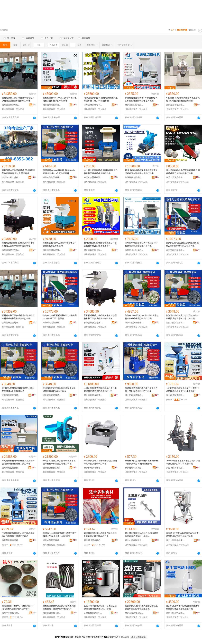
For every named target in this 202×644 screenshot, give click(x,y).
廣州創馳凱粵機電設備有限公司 (93, 468)
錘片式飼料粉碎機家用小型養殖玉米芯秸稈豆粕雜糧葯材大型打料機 (141, 172)
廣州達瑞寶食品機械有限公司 (176, 105)
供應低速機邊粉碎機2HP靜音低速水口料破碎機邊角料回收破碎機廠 (141, 99)
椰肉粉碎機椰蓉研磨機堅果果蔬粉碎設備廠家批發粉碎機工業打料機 (18, 462)
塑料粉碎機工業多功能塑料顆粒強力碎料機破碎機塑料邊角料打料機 (18, 99)
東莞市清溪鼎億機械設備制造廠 (176, 177)
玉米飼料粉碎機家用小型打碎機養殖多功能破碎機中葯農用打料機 (18, 535)
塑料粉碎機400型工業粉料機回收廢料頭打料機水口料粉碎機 (60, 244)
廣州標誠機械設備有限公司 (52, 468)
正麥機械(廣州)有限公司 (93, 613)
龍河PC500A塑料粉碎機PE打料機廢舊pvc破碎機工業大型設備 (60, 317)
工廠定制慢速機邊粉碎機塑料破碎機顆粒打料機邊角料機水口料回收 (100, 390)
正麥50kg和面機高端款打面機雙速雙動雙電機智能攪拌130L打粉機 (100, 607)
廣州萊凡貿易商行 (10, 540)
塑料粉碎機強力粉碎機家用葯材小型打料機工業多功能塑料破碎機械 (18, 244)
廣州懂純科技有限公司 (134, 468)
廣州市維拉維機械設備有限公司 (11, 468)
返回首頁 (125, 637)
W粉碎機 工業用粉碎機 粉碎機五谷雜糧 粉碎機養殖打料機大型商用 (183, 99)
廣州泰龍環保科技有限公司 (52, 105)
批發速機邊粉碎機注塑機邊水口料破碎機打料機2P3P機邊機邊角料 (100, 244)
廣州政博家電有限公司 (176, 395)
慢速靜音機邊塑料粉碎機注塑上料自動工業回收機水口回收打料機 (141, 390)
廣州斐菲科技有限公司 (11, 613)
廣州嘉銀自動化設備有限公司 (134, 105)
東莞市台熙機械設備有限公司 (93, 177)
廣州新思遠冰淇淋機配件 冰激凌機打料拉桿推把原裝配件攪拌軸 (142, 535)
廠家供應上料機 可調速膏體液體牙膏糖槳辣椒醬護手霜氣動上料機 (183, 607)
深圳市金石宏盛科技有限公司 (11, 177)
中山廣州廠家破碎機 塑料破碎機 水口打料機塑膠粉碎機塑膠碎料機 (101, 172)
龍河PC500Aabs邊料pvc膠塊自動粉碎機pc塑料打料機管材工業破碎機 (183, 244)
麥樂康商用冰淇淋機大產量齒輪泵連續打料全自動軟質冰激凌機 (141, 607)
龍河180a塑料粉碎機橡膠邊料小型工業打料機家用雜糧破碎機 (18, 390)
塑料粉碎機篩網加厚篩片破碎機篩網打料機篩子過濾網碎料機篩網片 (59, 607)
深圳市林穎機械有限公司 (93, 105)
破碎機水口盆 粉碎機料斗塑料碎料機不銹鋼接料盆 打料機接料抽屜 (142, 462)
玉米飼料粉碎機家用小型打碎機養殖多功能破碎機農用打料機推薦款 (182, 390)
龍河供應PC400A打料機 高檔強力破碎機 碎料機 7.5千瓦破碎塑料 (59, 172)
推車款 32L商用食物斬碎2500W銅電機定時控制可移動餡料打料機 (182, 535)
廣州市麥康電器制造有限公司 (134, 613)
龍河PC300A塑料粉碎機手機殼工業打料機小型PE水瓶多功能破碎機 (60, 535)
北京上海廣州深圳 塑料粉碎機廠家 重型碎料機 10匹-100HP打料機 (101, 99)
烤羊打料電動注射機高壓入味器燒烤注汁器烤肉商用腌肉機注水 (100, 535)
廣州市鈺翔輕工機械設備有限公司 (176, 613)
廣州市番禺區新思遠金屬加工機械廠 (134, 540)
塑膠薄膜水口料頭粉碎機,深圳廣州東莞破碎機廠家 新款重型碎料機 (18, 172)
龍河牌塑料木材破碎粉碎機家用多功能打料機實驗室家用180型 (59, 390)
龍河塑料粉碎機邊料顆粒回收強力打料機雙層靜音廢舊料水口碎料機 (182, 317)
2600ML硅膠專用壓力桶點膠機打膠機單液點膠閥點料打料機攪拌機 (183, 462)
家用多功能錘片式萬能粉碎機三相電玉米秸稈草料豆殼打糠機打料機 (59, 462)
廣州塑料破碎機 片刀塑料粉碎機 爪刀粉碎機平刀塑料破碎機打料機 (183, 172)
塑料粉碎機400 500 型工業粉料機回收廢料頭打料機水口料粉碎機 (60, 99)
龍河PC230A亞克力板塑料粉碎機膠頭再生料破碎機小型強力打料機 (142, 317)
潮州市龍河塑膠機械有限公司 (52, 177)
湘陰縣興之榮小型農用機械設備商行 (134, 177)
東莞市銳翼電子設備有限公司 (176, 468)
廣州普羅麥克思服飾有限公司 (11, 105)
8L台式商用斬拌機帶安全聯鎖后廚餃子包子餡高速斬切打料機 (100, 462)
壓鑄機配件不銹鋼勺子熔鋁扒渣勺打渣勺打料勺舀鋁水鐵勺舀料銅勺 (18, 607)
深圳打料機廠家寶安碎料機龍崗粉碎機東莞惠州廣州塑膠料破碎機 (141, 244)
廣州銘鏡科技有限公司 (52, 613)
